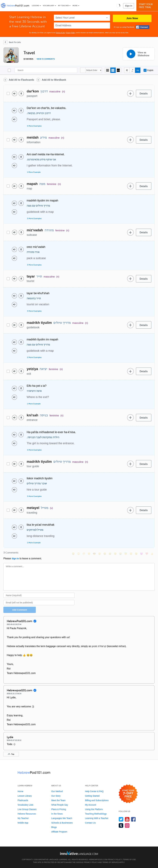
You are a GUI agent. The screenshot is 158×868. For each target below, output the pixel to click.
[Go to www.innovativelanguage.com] (79, 853)
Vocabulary (49, 6)
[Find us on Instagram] (127, 825)
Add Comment (20, 610)
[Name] (39, 595)
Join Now (132, 18)
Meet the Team (58, 800)
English (148, 70)
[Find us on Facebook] (133, 819)
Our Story (56, 796)
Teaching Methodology (96, 814)
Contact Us (90, 823)
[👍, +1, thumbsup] (152, 554)
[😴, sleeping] (131, 554)
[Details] (144, 93)
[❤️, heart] (147, 554)
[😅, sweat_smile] (110, 554)
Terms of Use (60, 33)
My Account (91, 805)
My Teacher (63, 6)
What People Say (60, 805)
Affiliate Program (59, 832)
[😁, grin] (84, 554)
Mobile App (23, 823)
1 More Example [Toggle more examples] (34, 172)
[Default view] (113, 70)
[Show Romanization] (138, 70)
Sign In (129, 6)
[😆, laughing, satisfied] (105, 554)
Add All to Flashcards (21, 80)
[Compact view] (108, 70)
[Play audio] (15, 94)
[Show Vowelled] (132, 70)
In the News (57, 814)
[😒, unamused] (89, 554)
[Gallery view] (118, 70)
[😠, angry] (100, 554)
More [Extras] (75, 6)
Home (20, 791)
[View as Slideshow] (139, 54)
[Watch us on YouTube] (127, 819)
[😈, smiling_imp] (141, 554)
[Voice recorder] (21, 94)
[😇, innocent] (126, 554)
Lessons (35, 6)
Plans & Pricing (59, 809)
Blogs (54, 827)
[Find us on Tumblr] (121, 825)
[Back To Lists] (12, 42)
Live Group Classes (27, 809)
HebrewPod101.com (98, 860)
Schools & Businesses (62, 823)
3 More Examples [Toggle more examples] (34, 218)
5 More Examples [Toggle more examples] (34, 126)
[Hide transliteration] (127, 70)
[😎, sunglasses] (94, 554)
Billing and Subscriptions (97, 800)
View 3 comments (46, 59)
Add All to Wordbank (54, 80)
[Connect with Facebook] (143, 27)
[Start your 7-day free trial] (128, 794)
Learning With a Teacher (97, 818)
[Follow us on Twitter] (121, 819)
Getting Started (92, 796)
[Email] (39, 603)
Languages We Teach (62, 818)
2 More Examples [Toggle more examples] (34, 357)
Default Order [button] (92, 70)
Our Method (57, 791)
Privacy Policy (71, 33)
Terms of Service (111, 862)
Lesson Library (25, 796)
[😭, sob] (121, 554)
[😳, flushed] (79, 554)
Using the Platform (94, 809)
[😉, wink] (115, 554)
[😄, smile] (73, 554)
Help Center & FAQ (94, 791)
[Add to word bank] (130, 93)
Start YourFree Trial (148, 6)
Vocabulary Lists (25, 805)
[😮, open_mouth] (136, 554)
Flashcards (23, 800)
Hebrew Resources (27, 814)
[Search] (46, 70)
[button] (118, 6)
